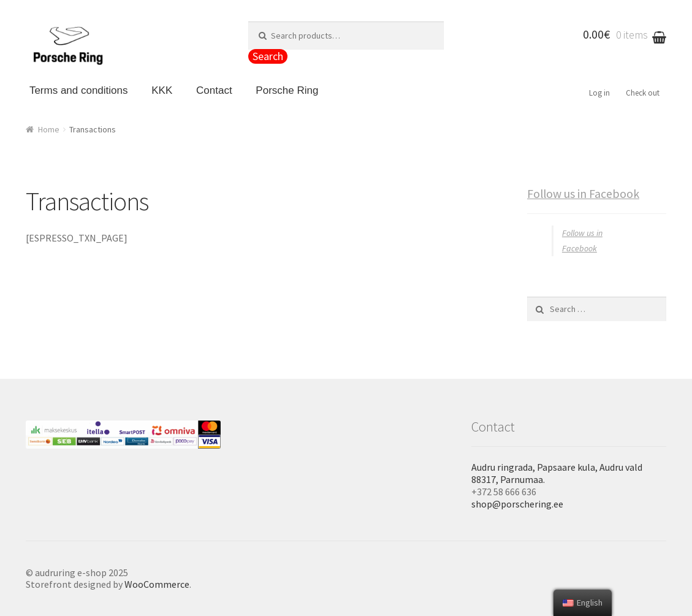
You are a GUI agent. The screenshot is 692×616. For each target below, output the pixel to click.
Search (268, 56)
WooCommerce (157, 584)
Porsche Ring (287, 90)
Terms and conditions (79, 90)
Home (49, 129)
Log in (599, 93)
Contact (214, 90)
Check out (643, 93)
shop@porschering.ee (517, 504)
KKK (162, 90)
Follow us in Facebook (583, 193)
